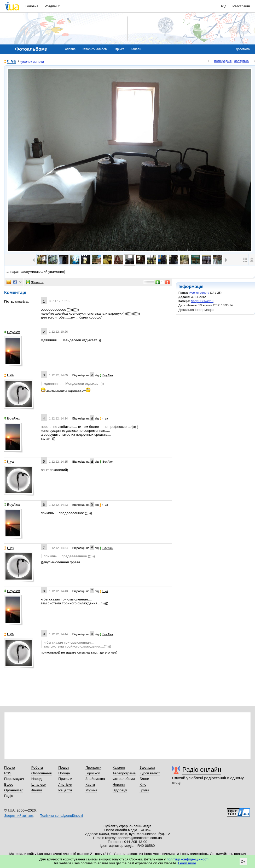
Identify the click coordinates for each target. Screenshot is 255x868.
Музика (91, 790)
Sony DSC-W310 (202, 301)
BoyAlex (12, 332)
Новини (119, 784)
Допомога (243, 49)
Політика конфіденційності (61, 816)
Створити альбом (95, 49)
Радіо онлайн (202, 770)
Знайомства (95, 779)
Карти (90, 784)
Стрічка (119, 49)
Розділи (51, 6)
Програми (93, 767)
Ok (243, 862)
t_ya (11, 61)
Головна (32, 6)
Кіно (143, 784)
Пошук (64, 767)
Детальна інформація (196, 310)
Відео (9, 784)
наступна (241, 61)
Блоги (144, 779)
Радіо (9, 796)
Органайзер (14, 790)
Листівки (65, 784)
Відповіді (120, 790)
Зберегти (35, 282)
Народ (37, 779)
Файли (37, 790)
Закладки (147, 767)
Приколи (65, 779)
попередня (223, 61)
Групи (144, 790)
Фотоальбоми (124, 779)
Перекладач (14, 779)
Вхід (223, 6)
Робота (37, 767)
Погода (64, 773)
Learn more (187, 863)
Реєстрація (241, 6)
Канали (136, 49)
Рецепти (65, 790)
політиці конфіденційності (188, 859)
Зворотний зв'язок (19, 816)
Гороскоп (93, 773)
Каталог (119, 767)
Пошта (10, 767)
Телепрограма (124, 773)
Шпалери (39, 784)
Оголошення (42, 773)
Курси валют (150, 773)
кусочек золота (32, 62)
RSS (8, 773)
